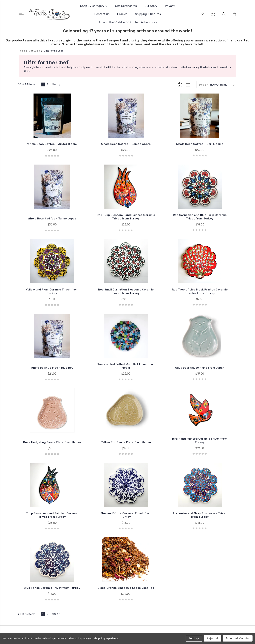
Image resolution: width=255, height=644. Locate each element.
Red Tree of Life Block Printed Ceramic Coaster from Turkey (43, 300)
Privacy (170, 6)
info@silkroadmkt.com (37, 523)
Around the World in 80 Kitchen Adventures (128, 22)
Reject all (213, 638)
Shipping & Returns (148, 14)
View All (203, 550)
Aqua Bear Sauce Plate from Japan (212, 302)
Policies (122, 14)
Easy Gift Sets (207, 512)
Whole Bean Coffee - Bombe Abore (99, 146)
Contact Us (102, 14)
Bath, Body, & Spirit (210, 539)
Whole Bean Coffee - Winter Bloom (43, 146)
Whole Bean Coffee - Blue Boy (99, 302)
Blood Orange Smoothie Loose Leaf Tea (212, 455)
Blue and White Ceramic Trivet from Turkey (43, 455)
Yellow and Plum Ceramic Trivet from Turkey (156, 224)
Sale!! (201, 518)
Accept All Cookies (238, 638)
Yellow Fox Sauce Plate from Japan (99, 376)
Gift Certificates (126, 6)
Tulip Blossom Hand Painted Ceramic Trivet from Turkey (212, 376)
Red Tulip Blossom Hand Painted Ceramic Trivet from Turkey (43, 222)
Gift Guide (204, 523)
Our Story (151, 6)
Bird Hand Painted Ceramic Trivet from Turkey (156, 376)
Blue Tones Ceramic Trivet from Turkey (156, 455)
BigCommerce (89, 599)
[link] (127, 612)
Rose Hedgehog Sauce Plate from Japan (43, 376)
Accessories (206, 528)
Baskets (203, 534)
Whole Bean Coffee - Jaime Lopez (212, 146)
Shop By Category (94, 6)
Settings (194, 638)
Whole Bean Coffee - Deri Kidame (156, 146)
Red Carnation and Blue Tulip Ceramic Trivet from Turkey (99, 224)
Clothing (204, 544)
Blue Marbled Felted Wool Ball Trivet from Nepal (156, 302)
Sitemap (106, 599)
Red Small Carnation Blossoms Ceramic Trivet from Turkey (212, 222)
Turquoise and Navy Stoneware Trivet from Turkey (99, 453)
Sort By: (204, 85)
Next (57, 85)
